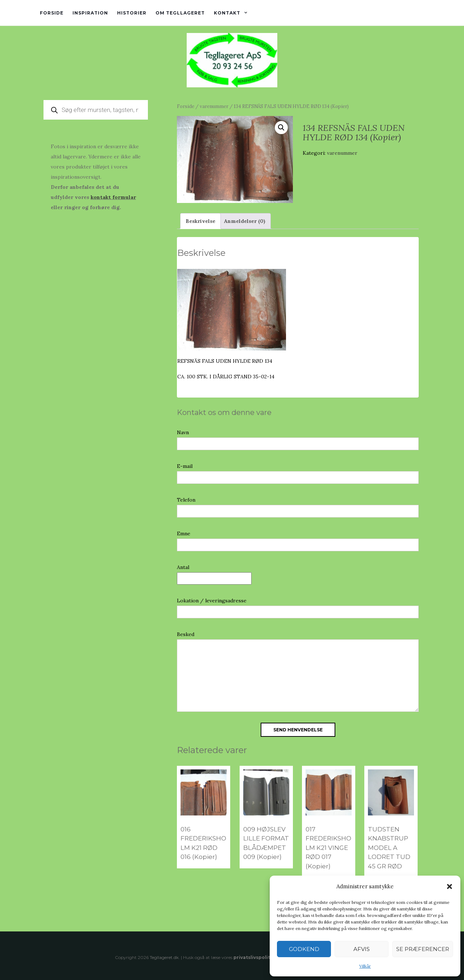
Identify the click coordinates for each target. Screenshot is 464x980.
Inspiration (90, 13)
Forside (52, 13)
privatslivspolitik (254, 957)
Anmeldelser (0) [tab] (245, 221)
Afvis (362, 949)
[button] (449, 886)
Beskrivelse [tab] (200, 221)
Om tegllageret (180, 13)
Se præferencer (423, 949)
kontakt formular (113, 197)
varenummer (214, 106)
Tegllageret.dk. (165, 957)
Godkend (304, 949)
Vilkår (365, 966)
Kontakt (227, 13)
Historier (132, 13)
